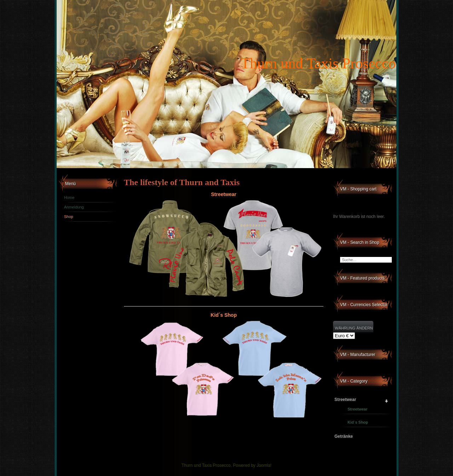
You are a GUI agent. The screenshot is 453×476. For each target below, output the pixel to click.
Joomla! (264, 465)
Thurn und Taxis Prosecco (318, 63)
